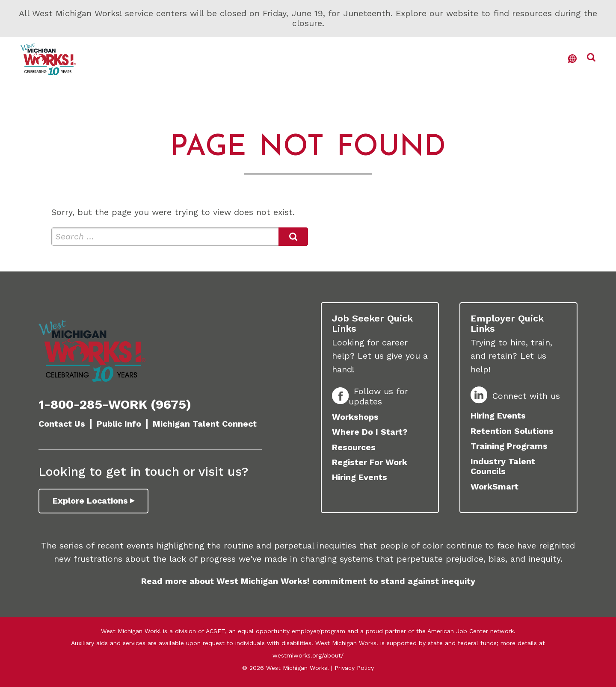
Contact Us (62, 424)
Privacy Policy (354, 668)
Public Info (119, 424)
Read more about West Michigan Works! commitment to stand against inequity (308, 581)
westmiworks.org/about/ (308, 655)
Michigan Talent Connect (205, 424)
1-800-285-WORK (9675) (115, 404)
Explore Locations (90, 501)
